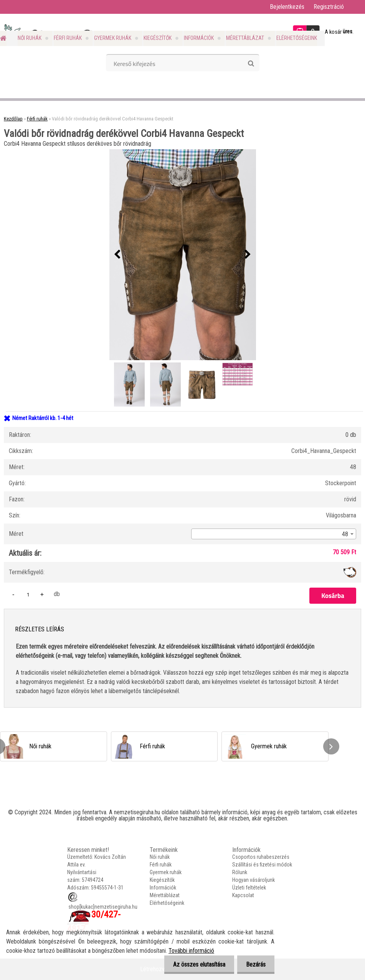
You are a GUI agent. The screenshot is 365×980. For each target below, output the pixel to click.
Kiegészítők (158, 38)
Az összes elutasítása (197, 964)
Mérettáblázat (245, 38)
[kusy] (28, 594)
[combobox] (274, 534)
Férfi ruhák (68, 38)
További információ (191, 951)
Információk (199, 38)
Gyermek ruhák (113, 38)
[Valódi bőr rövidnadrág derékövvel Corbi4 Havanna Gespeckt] (183, 255)
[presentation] (117, 255)
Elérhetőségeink (297, 38)
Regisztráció (329, 7)
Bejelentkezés (287, 7)
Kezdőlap (13, 119)
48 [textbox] (345, 534)
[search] (251, 64)
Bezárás (255, 964)
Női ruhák (30, 38)
